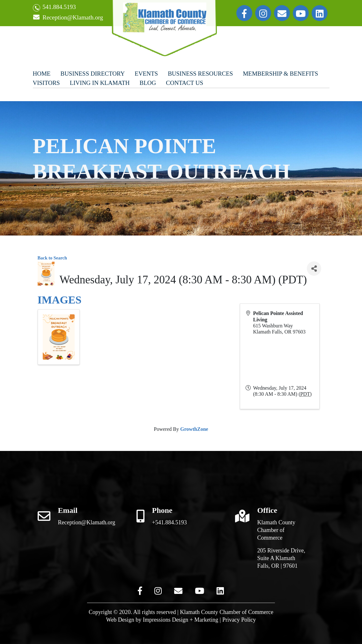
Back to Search (52, 258)
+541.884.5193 (170, 522)
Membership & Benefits (280, 74)
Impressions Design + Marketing (181, 620)
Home (42, 74)
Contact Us (185, 83)
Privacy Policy (239, 620)
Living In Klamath (100, 83)
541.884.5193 (54, 7)
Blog (148, 83)
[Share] (314, 269)
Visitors (46, 83)
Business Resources (200, 74)
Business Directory (92, 74)
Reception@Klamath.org (68, 18)
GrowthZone (194, 429)
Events (146, 74)
